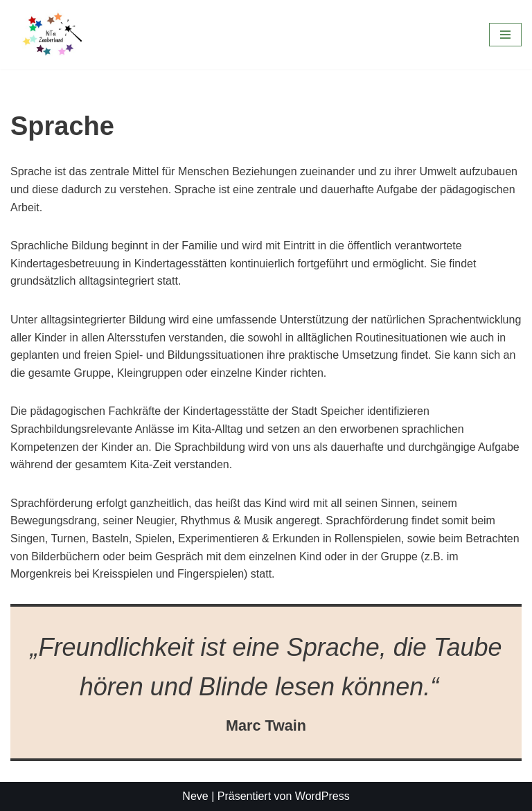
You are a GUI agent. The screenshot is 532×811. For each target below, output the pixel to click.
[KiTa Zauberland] (52, 35)
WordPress (322, 796)
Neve (195, 796)
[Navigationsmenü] (505, 35)
